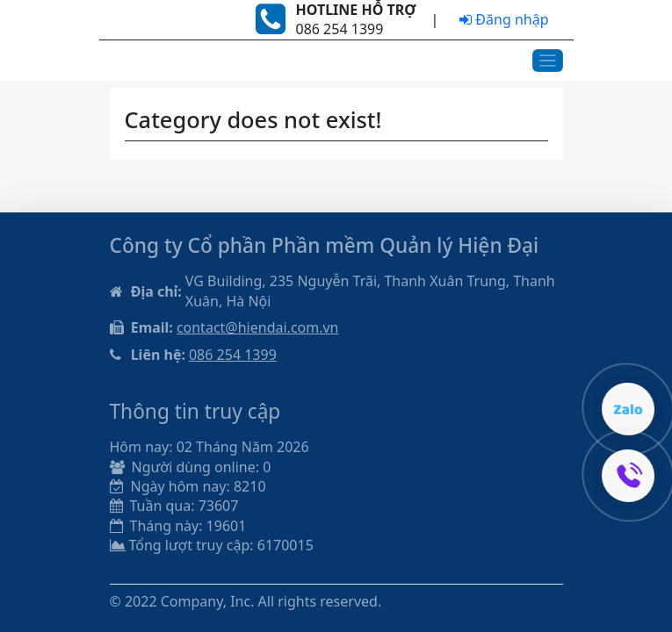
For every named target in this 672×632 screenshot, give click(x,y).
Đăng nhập (504, 19)
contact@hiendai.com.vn (258, 327)
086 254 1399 (233, 355)
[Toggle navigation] (548, 61)
